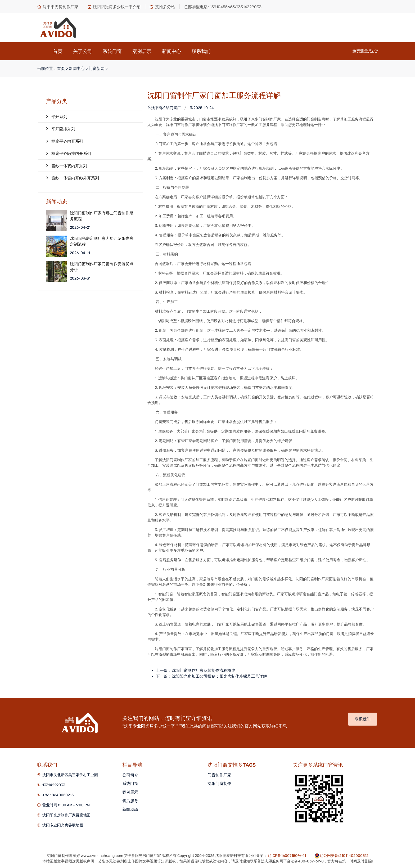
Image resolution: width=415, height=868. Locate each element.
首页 (58, 51)
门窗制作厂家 (219, 775)
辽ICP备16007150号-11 (287, 856)
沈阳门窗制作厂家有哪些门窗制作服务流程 (102, 216)
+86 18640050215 (58, 795)
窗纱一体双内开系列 (67, 166)
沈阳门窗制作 (219, 784)
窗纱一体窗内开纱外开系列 (73, 178)
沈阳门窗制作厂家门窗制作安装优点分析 (102, 267)
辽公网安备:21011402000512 (344, 856)
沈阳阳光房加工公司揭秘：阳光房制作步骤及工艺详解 (219, 676)
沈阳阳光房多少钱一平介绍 (114, 7)
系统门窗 (112, 51)
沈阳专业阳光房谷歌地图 (63, 825)
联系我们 (201, 51)
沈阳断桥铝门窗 (162, 108)
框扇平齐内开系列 (65, 141)
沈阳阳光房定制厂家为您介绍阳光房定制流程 (102, 242)
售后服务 (130, 801)
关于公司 (83, 51)
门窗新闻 (97, 69)
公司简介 (130, 775)
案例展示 (142, 51)
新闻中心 (172, 51)
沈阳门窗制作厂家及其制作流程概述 (204, 671)
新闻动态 (130, 809)
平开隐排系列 (61, 129)
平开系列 (57, 116)
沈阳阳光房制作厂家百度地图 (66, 815)
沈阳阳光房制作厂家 (58, 7)
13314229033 (54, 785)
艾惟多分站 (162, 7)
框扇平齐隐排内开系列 (69, 153)
